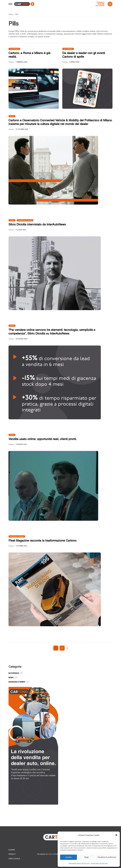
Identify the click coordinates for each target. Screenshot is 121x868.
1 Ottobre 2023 (21, 546)
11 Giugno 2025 (21, 444)
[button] (116, 835)
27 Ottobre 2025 (22, 129)
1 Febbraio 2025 (21, 62)
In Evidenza (14, 49)
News (12, 116)
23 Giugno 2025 (21, 339)
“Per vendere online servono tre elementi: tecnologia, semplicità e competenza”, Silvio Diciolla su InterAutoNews (52, 332)
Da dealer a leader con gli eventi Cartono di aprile (84, 55)
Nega (86, 857)
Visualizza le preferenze (107, 857)
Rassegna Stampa (25, 220)
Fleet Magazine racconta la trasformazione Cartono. (43, 540)
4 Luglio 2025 (21, 230)
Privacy (12, 854)
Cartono (11, 62)
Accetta (68, 857)
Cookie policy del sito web (99, 863)
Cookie (12, 850)
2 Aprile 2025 (74, 62)
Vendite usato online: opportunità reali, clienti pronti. (43, 439)
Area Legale (14, 859)
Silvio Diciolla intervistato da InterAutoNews (37, 224)
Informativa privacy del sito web (79, 863)
